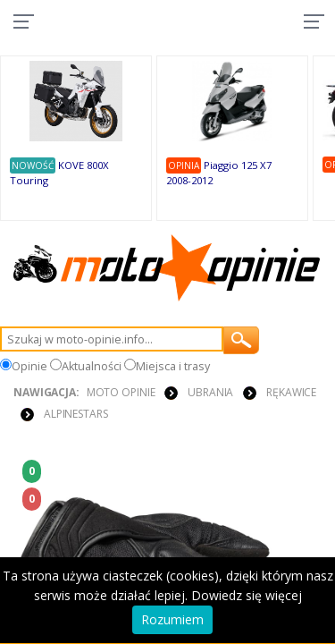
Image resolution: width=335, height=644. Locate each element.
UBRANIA (210, 392)
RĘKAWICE (291, 392)
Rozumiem (172, 619)
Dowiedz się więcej (247, 595)
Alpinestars (76, 414)
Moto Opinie (121, 392)
